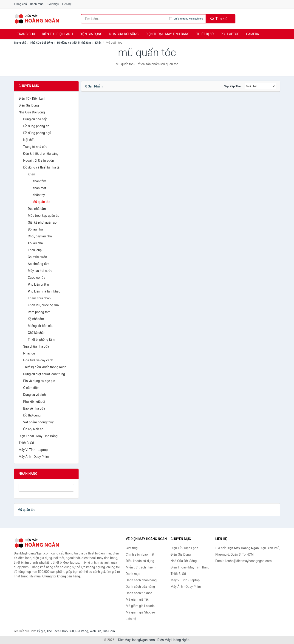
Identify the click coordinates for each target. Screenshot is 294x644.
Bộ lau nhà (35, 229)
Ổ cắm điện (31, 388)
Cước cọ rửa (37, 278)
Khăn (98, 43)
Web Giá (96, 631)
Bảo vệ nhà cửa (34, 408)
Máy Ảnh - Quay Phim (34, 457)
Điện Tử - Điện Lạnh (57, 34)
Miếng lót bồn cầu (41, 326)
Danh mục (37, 4)
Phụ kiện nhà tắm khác (44, 291)
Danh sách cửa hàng (140, 587)
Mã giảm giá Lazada (140, 606)
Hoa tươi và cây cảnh (38, 360)
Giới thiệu (53, 4)
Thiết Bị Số (205, 34)
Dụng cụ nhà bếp (35, 119)
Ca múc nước (37, 257)
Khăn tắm (39, 181)
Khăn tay (39, 195)
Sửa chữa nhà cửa (36, 346)
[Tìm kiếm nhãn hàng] (125, 19)
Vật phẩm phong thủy (38, 422)
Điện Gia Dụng (91, 34)
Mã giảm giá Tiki (138, 599)
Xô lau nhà (35, 243)
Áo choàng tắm (39, 264)
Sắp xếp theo (233, 86)
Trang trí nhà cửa (35, 147)
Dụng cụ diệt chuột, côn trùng (44, 374)
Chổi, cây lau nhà (40, 236)
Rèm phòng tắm (39, 312)
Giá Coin (109, 631)
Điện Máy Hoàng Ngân (173, 640)
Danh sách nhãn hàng (141, 580)
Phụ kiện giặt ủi (39, 284)
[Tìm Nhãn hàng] (46, 488)
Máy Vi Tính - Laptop (33, 450)
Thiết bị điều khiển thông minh (45, 367)
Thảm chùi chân (39, 298)
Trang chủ (20, 4)
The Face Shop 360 (60, 631)
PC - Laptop (230, 34)
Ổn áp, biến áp (33, 429)
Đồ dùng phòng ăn (36, 126)
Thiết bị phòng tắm (41, 340)
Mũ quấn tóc (41, 202)
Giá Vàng (82, 631)
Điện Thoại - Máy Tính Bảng (167, 34)
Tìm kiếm (220, 19)
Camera (252, 34)
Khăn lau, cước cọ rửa (43, 305)
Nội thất (29, 140)
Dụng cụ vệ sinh (34, 395)
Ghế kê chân (37, 333)
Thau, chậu (36, 250)
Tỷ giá (41, 631)
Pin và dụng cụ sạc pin (39, 381)
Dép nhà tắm (37, 209)
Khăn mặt (39, 188)
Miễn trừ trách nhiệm (141, 567)
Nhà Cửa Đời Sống (124, 34)
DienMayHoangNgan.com (136, 640)
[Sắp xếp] (260, 86)
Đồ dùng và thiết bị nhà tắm (74, 43)
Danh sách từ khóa (139, 593)
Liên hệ (67, 4)
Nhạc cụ (29, 353)
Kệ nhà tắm (36, 319)
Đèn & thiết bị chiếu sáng (41, 154)
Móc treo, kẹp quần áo (44, 216)
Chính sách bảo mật (140, 554)
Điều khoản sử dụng (140, 561)
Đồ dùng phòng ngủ (37, 133)
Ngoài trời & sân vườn (39, 160)
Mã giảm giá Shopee (140, 612)
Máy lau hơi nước (40, 271)
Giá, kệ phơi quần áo (42, 222)
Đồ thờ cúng (32, 415)
